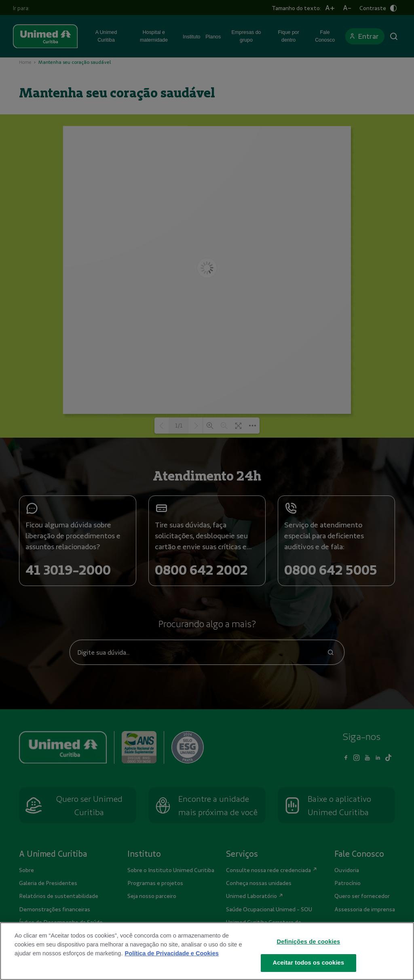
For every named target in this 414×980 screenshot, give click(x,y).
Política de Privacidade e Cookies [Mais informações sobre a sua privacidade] (171, 953)
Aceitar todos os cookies (309, 963)
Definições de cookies (309, 942)
